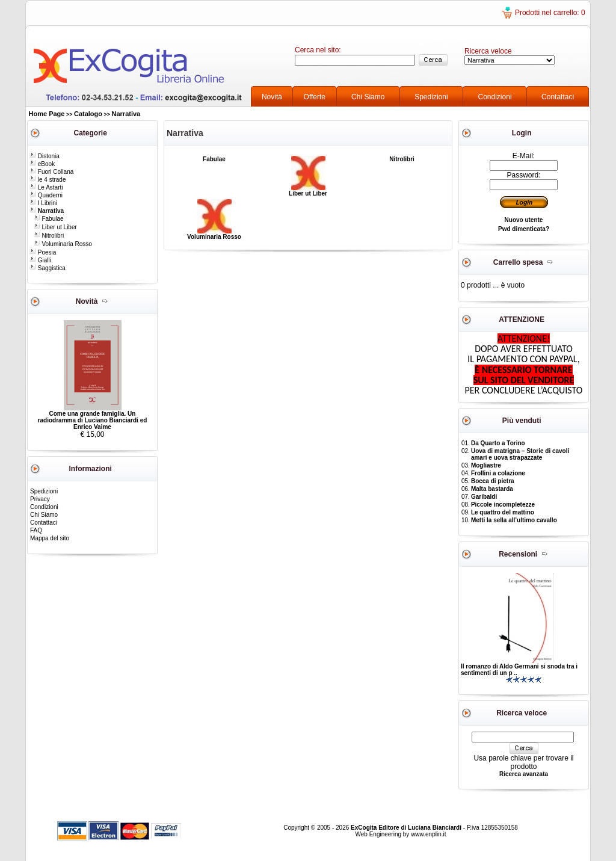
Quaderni (46, 195)
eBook (42, 164)
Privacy (40, 499)
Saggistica (48, 268)
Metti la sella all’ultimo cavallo (514, 520)
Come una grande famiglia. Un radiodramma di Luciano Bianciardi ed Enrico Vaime (93, 420)
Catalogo (88, 114)
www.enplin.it (428, 834)
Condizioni (495, 97)
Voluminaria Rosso (63, 244)
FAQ (36, 530)
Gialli (40, 260)
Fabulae (49, 219)
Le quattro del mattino (503, 512)
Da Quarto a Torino (498, 443)
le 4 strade (48, 180)
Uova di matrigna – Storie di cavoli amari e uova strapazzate (520, 454)
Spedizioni (431, 97)
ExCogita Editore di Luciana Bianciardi (407, 828)
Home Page (47, 114)
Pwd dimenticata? (524, 229)
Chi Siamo (368, 97)
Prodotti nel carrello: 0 (550, 13)
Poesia (43, 252)
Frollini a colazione (498, 473)
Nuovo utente (524, 220)
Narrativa (126, 114)
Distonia (45, 156)
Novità (272, 97)
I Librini (43, 203)
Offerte (315, 97)
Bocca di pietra (493, 481)
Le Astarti (46, 187)
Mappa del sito (50, 538)
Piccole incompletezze (503, 505)
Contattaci (558, 97)
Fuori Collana (51, 172)
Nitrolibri (49, 236)
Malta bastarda (492, 489)
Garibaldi (484, 497)
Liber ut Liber (55, 227)
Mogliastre (486, 465)
